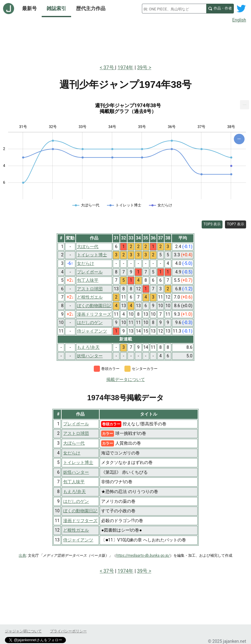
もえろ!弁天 (74, 491)
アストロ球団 (76, 433)
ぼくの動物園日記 (80, 511)
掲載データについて (126, 379)
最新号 (29, 8)
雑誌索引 (56, 8)
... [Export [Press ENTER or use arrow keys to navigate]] (245, 103)
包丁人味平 (74, 482)
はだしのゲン (76, 501)
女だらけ (72, 453)
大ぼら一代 (74, 443)
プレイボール (76, 424)
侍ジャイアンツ (78, 540)
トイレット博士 (78, 462)
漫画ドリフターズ (80, 521)
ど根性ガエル (76, 530)
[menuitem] (245, 105)
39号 (142, 68)
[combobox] (174, 9)
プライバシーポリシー (68, 631)
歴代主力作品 (91, 8)
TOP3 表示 (212, 224)
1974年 (125, 68)
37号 (109, 68)
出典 (22, 555)
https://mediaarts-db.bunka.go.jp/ (143, 555)
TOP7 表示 (236, 224)
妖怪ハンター (76, 472)
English (239, 20)
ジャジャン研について (23, 631)
